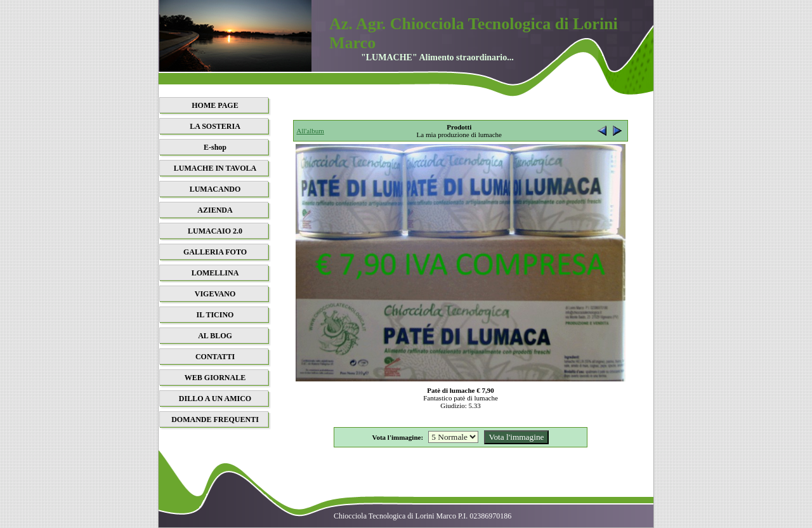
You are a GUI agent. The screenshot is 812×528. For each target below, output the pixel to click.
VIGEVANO (215, 294)
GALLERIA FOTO (215, 252)
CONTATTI (215, 357)
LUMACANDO (215, 189)
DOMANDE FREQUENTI (215, 419)
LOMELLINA (215, 273)
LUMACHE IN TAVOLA (215, 168)
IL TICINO (215, 315)
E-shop (215, 147)
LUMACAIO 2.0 (215, 231)
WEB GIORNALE (215, 378)
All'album (310, 131)
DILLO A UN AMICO (215, 399)
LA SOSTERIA (215, 126)
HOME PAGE (215, 105)
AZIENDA (215, 210)
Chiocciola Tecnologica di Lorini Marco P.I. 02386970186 (422, 516)
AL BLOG (215, 336)
